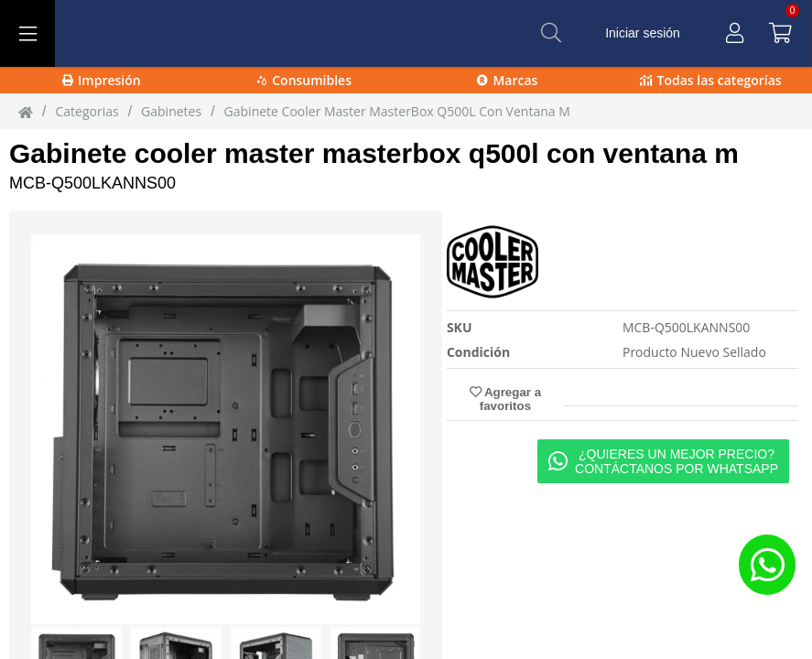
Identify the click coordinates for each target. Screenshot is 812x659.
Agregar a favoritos (505, 399)
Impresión (102, 80)
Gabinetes (171, 111)
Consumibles (304, 80)
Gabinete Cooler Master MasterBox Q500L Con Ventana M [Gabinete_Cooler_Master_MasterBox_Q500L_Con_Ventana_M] (397, 111)
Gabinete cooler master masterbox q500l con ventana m (374, 153)
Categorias (87, 111)
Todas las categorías (711, 80)
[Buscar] (551, 33)
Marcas (507, 80)
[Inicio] (26, 112)
